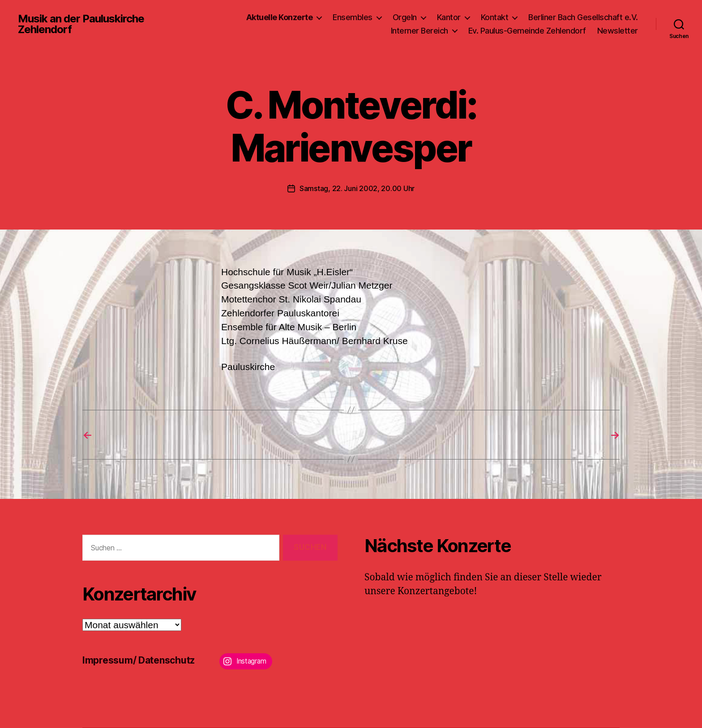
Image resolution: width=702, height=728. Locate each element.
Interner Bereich (419, 31)
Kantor (449, 17)
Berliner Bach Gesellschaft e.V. (583, 17)
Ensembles (353, 17)
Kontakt (495, 17)
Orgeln (405, 17)
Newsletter (618, 31)
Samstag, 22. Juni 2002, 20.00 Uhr (357, 188)
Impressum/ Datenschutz (139, 660)
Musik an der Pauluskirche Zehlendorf (81, 24)
